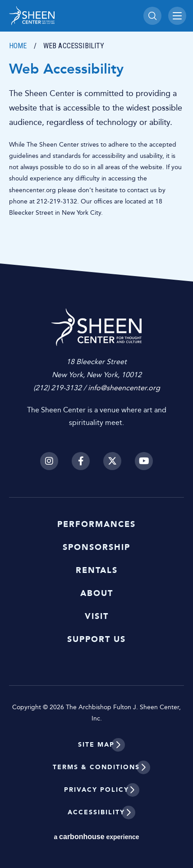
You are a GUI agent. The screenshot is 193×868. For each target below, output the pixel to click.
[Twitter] (112, 461)
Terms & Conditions (96, 767)
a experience (96, 837)
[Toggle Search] (152, 16)
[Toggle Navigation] (177, 16)
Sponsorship (96, 547)
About (97, 593)
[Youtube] (144, 461)
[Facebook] (81, 461)
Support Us (96, 639)
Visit (97, 616)
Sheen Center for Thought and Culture (72, 16)
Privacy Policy (96, 790)
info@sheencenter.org (124, 388)
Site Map (96, 745)
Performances (96, 524)
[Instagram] (49, 461)
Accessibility (96, 812)
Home (18, 46)
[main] (96, 141)
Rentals (97, 570)
